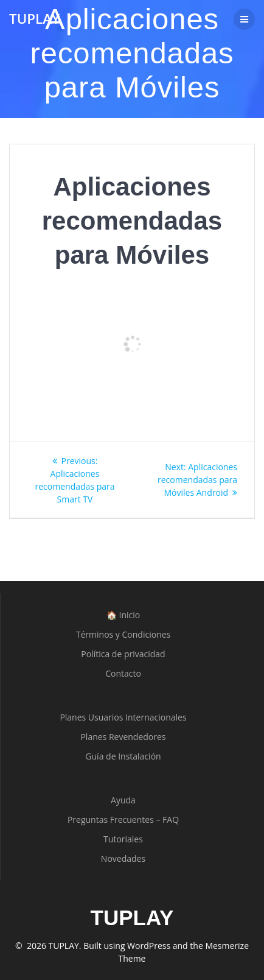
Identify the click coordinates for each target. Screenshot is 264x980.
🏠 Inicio (123, 615)
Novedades (123, 858)
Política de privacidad (123, 654)
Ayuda (123, 800)
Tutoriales (123, 839)
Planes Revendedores (123, 737)
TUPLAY (34, 19)
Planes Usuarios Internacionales (123, 717)
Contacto (123, 673)
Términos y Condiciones (123, 634)
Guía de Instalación (123, 756)
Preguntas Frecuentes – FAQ (123, 820)
